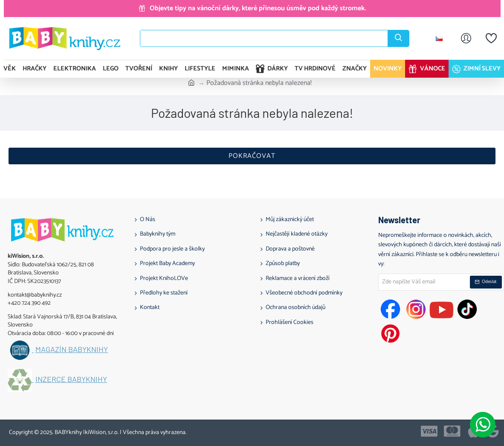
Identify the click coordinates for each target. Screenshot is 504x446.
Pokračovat (252, 156)
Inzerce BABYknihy (71, 379)
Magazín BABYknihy (72, 350)
